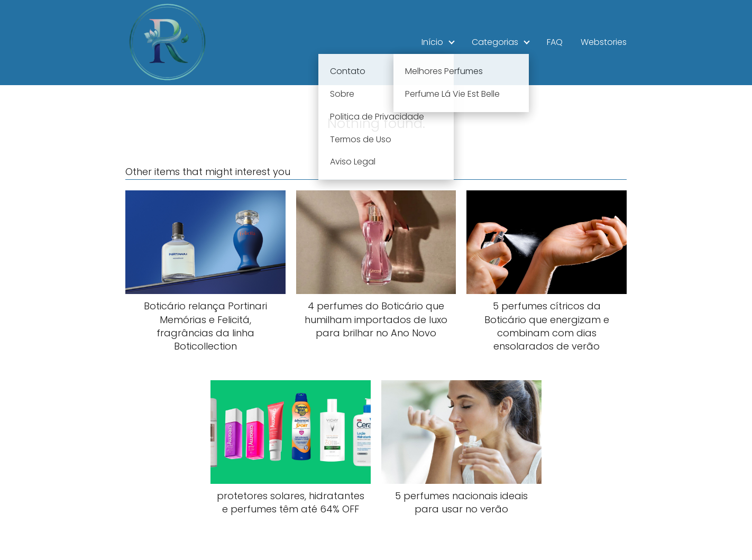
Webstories (604, 42)
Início (432, 42)
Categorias (495, 42)
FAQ (555, 42)
